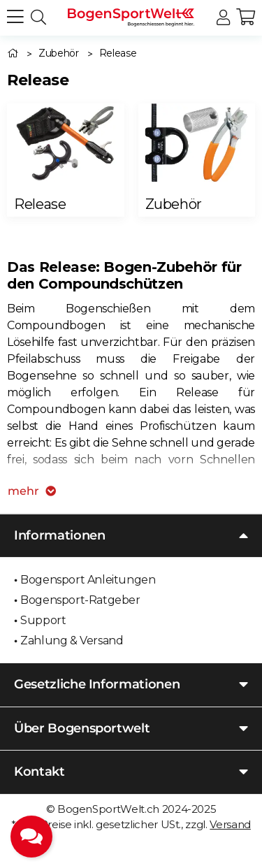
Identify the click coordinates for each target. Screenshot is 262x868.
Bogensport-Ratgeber (80, 600)
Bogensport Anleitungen (88, 580)
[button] (223, 18)
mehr (32, 491)
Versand (230, 824)
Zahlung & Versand (72, 641)
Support (43, 620)
